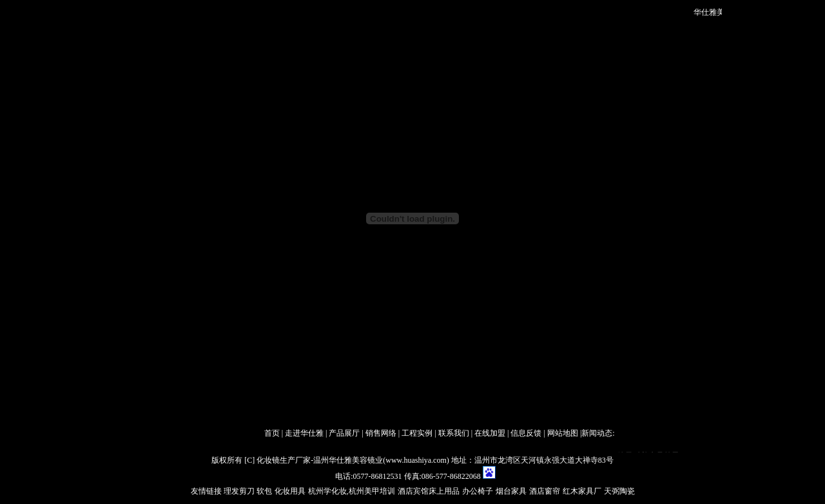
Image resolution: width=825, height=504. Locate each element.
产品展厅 (344, 433)
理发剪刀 (239, 491)
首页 (272, 433)
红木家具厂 (582, 491)
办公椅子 (478, 491)
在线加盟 (490, 433)
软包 (263, 491)
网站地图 (563, 433)
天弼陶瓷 (619, 491)
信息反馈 (526, 433)
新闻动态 (597, 433)
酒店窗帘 (545, 491)
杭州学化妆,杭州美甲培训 (352, 491)
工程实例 (417, 433)
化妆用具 (290, 491)
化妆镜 (268, 460)
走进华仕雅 (304, 433)
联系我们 (454, 433)
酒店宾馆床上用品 (429, 491)
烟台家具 (511, 491)
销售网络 (381, 433)
